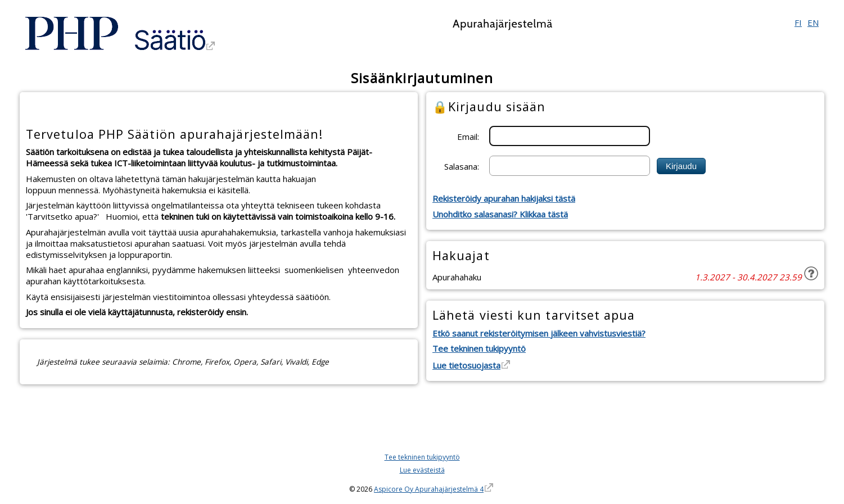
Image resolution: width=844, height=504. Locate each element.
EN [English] (813, 22)
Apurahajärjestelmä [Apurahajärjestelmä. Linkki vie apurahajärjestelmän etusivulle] (503, 24)
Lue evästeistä (422, 470)
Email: (468, 136)
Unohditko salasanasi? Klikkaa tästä (500, 214)
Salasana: (462, 166)
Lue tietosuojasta (466, 365)
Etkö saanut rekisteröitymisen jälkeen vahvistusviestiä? (539, 333)
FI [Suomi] (798, 22)
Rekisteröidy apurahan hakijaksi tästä (504, 198)
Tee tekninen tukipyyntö (479, 348)
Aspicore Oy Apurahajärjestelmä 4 (429, 489)
